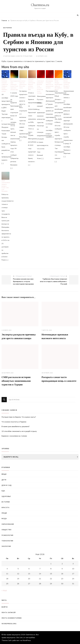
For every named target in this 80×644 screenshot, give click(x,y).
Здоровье (6, 496)
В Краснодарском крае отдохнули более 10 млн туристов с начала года (14, 84)
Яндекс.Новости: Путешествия (21, 56)
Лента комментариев (12, 618)
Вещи (4, 474)
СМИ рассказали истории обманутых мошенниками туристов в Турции (16, 381)
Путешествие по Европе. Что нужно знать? (19, 417)
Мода (4, 519)
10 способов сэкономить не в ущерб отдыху (19, 431)
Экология (6, 546)
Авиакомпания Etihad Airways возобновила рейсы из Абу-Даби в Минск (59, 84)
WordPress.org (9, 624)
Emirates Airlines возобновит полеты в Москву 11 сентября (67, 84)
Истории (6, 502)
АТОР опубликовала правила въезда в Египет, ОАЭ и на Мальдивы (5, 186)
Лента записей (9, 613)
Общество (7, 530)
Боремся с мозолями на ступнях (14, 436)
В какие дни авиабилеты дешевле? (16, 427)
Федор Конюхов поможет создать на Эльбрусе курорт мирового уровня (5, 85)
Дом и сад (7, 485)
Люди (4, 513)
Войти (5, 607)
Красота (5, 507)
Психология (7, 535)
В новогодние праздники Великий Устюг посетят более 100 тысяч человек (40, 86)
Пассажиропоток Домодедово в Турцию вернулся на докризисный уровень (50, 84)
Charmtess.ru (40, 5)
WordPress (27, 640)
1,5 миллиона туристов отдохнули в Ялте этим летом (23, 83)
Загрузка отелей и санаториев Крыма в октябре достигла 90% (32, 84)
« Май (4, 591)
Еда (3, 491)
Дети (4, 480)
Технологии (7, 541)
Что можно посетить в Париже (14, 422)
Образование (8, 524)
